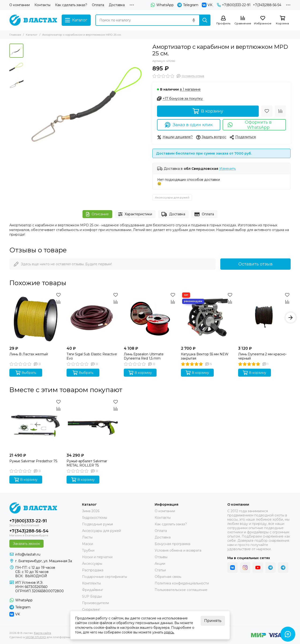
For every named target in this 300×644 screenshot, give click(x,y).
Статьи (160, 570)
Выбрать (26, 373)
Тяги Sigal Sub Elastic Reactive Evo (92, 356)
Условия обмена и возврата (178, 550)
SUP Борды (92, 596)
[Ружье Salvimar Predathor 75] (36, 424)
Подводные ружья (97, 524)
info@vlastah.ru (28, 554)
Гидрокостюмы (95, 518)
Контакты (42, 5)
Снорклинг (91, 610)
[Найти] (205, 20)
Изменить (228, 169)
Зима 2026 (91, 511)
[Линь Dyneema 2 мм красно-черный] (264, 318)
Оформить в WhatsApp (249, 125)
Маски (88, 544)
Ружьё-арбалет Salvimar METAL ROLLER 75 (87, 463)
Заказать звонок (26, 544)
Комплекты (91, 583)
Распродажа (93, 570)
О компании (20, 5)
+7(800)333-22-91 (234, 5)
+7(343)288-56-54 (267, 5)
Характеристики (135, 214)
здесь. (169, 632)
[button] (291, 318)
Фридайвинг (93, 590)
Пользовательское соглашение (181, 590)
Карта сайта (43, 633)
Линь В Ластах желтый (29, 354)
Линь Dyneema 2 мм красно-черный (262, 356)
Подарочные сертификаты (105, 577)
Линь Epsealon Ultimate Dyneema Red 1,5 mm (144, 356)
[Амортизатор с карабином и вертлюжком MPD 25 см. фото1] (87, 105)
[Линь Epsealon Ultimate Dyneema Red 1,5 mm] (150, 318)
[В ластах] (33, 20)
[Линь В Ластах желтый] (36, 318)
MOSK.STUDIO (36, 637)
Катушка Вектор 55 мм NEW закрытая (205, 356)
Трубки (88, 550)
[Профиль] (223, 21)
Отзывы (161, 557)
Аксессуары (92, 564)
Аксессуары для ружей (172, 197)
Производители (96, 603)
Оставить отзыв (255, 264)
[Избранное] (263, 21)
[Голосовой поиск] (194, 20)
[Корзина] (282, 21)
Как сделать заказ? (71, 5)
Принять (213, 621)
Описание (97, 214)
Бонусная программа (172, 544)
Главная (15, 35)
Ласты (87, 537)
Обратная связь (168, 577)
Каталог (32, 35)
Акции (160, 564)
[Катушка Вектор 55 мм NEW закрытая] (207, 318)
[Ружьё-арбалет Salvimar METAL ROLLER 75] (93, 424)
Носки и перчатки (97, 557)
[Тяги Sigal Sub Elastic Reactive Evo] (93, 318)
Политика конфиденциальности (182, 583)
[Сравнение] (243, 21)
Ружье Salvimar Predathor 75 (33, 461)
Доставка (117, 5)
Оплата (98, 5)
